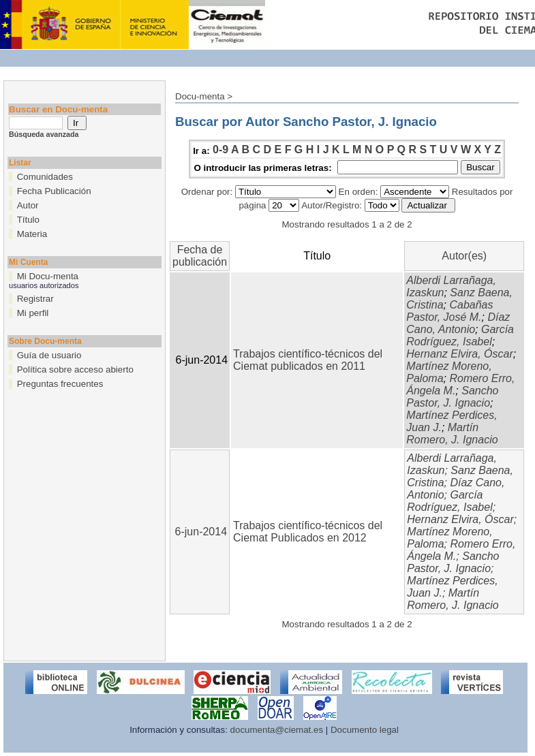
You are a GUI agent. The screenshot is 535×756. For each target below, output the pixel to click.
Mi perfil (33, 313)
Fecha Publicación (54, 191)
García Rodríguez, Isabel (460, 335)
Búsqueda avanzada (44, 134)
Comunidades (45, 177)
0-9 (220, 149)
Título (28, 220)
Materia (32, 234)
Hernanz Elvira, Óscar (460, 354)
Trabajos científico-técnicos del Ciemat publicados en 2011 (308, 360)
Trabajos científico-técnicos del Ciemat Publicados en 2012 (308, 532)
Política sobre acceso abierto (75, 369)
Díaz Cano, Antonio (458, 323)
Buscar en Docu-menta (58, 109)
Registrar (35, 299)
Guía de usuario (49, 355)
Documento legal (365, 730)
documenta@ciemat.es (277, 730)
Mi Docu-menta (48, 276)
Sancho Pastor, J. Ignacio (452, 397)
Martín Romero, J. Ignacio (452, 434)
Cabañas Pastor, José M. (449, 311)
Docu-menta (200, 96)
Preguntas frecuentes (60, 384)
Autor (28, 205)
